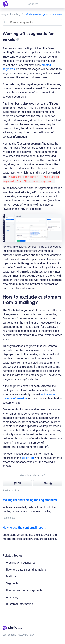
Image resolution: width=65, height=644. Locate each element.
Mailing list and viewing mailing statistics (30, 500)
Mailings (11, 576)
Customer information (20, 604)
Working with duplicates (21, 563)
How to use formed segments (24, 590)
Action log (12, 597)
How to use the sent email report (24, 527)
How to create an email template (26, 570)
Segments (12, 583)
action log (28, 458)
